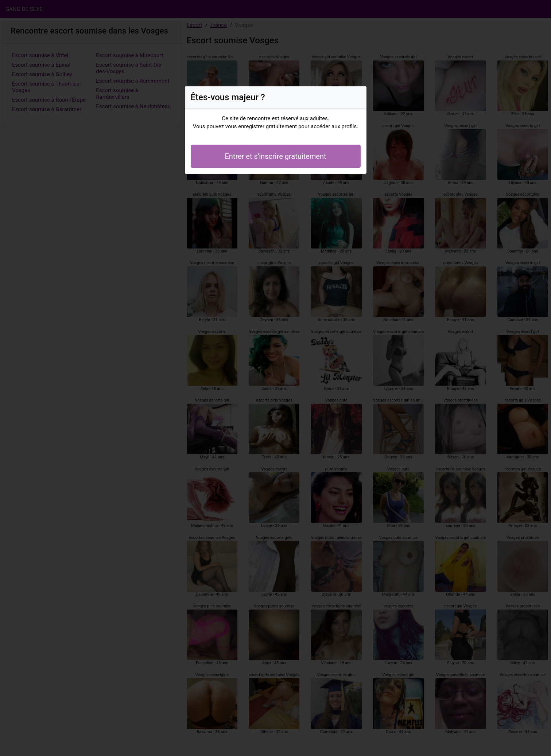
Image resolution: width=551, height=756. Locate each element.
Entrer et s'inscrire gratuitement (275, 156)
